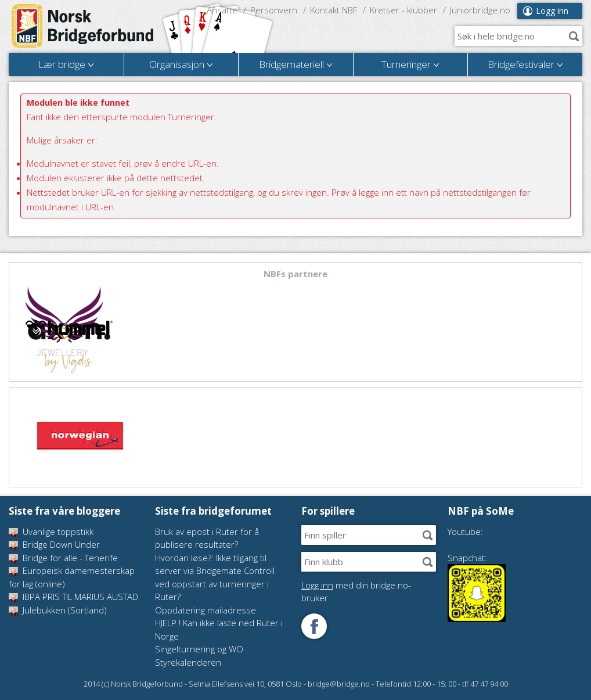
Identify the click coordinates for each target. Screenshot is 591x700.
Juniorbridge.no (480, 10)
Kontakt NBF (334, 10)
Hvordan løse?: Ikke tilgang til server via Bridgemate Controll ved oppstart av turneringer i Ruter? (215, 577)
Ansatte (222, 10)
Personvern (274, 10)
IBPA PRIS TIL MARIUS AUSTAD (73, 597)
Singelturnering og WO (199, 649)
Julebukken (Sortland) (58, 610)
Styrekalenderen (188, 662)
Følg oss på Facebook (314, 626)
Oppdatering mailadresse (206, 610)
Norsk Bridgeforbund (83, 26)
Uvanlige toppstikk (51, 532)
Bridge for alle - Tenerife (63, 558)
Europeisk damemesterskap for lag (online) (72, 577)
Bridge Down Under (54, 544)
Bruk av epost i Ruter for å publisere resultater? (207, 538)
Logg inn (552, 11)
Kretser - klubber (403, 10)
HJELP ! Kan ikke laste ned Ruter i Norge (219, 629)
